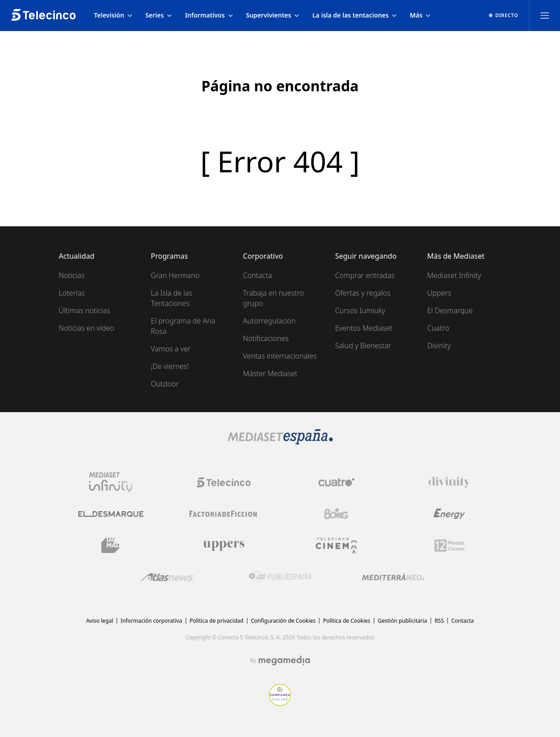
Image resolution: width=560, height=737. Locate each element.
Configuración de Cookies (283, 621)
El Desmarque (450, 310)
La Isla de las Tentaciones (171, 298)
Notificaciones (266, 338)
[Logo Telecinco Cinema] (336, 546)
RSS (439, 621)
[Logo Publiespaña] (280, 577)
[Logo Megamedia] (284, 661)
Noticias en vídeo (87, 328)
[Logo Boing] (336, 514)
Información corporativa (151, 621)
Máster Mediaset (270, 373)
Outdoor (165, 384)
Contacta (258, 275)
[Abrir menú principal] (545, 15)
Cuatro (438, 328)
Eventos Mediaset (364, 328)
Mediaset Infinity (454, 275)
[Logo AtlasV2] (167, 577)
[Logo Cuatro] (336, 482)
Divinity (439, 346)
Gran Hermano (175, 275)
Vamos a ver (170, 349)
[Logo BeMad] (111, 545)
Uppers (439, 293)
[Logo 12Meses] (450, 546)
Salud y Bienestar (363, 346)
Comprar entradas (365, 275)
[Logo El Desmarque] (111, 514)
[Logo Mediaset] (280, 442)
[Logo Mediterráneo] (393, 577)
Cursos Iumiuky (360, 310)
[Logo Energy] (449, 514)
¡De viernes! (170, 366)
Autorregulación (269, 321)
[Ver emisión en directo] (504, 15)
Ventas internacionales (280, 356)
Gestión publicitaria (403, 621)
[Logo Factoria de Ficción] (224, 514)
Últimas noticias (85, 310)
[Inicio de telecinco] (43, 15)
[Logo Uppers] (224, 545)
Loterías (72, 293)
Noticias (72, 275)
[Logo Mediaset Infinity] (111, 482)
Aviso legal (99, 621)
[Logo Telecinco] (224, 482)
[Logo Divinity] (449, 482)
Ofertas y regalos (363, 293)
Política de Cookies (347, 621)
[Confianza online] (280, 703)
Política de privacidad (217, 621)
